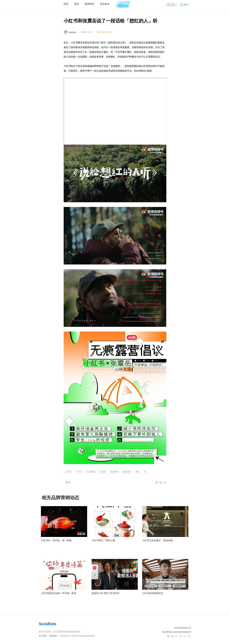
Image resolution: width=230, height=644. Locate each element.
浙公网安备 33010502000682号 (177, 632)
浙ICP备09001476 (183, 628)
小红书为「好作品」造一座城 (56, 540)
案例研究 (89, 4)
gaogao (73, 32)
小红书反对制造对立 (153, 593)
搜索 (173, 5)
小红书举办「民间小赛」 (104, 540)
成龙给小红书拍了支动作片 (106, 593)
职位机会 (105, 4)
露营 (137, 472)
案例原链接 (106, 32)
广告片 (80, 472)
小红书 (68, 472)
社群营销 (91, 472)
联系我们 (53, 636)
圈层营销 (127, 472)
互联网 (103, 472)
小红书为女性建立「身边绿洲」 (159, 540)
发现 (77, 4)
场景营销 (114, 472)
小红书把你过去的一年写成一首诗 (59, 593)
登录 (186, 5)
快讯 (66, 4)
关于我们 (43, 636)
